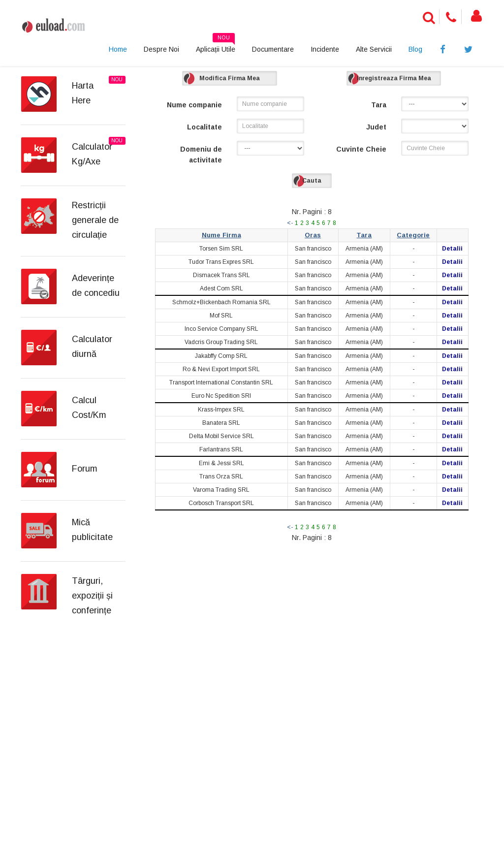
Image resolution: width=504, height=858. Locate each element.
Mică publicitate (92, 530)
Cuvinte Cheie (361, 149)
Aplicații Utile (216, 46)
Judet (376, 127)
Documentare (273, 49)
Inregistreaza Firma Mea (394, 78)
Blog (415, 49)
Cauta (312, 181)
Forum (85, 469)
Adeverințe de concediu (96, 286)
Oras (313, 235)
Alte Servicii (374, 49)
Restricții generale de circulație (95, 220)
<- (290, 223)
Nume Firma (221, 235)
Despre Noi (161, 49)
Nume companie (194, 105)
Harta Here (83, 93)
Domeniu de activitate (201, 155)
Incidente (325, 49)
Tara (379, 105)
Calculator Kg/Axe (92, 154)
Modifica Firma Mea (230, 78)
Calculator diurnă (92, 347)
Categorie (413, 235)
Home (118, 49)
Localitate (205, 127)
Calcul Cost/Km (89, 408)
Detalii (452, 249)
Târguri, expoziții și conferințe (92, 596)
